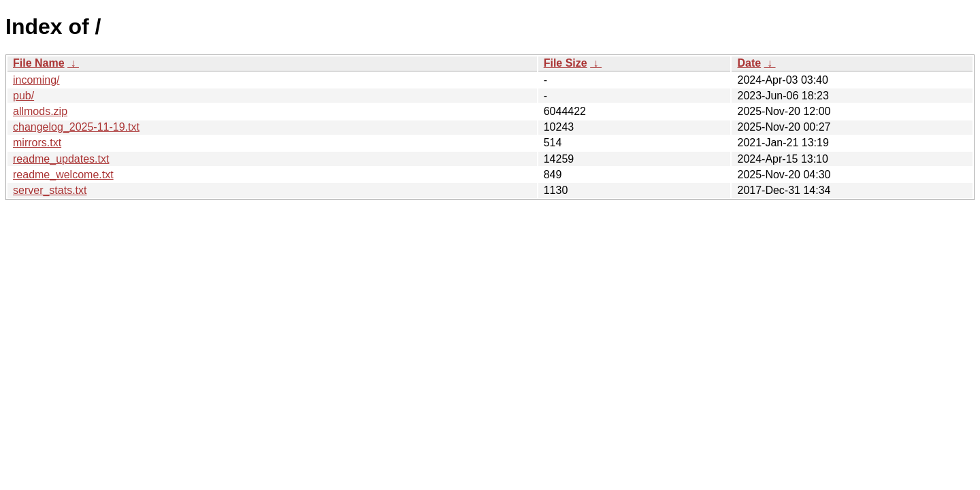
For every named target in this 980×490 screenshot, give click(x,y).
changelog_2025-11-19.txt (76, 127)
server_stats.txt (50, 190)
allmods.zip (40, 111)
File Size (566, 63)
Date (749, 63)
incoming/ (36, 80)
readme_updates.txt (61, 159)
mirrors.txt (37, 143)
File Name (39, 63)
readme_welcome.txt (63, 175)
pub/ (23, 96)
